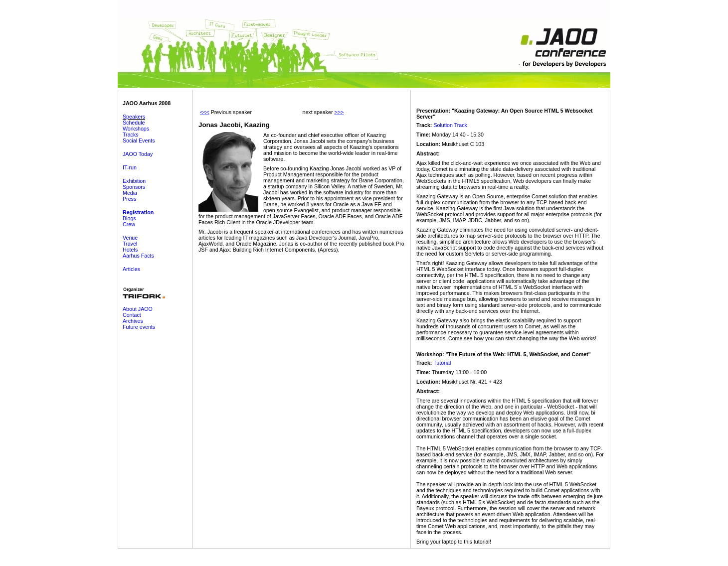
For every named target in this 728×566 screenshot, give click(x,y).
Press (129, 199)
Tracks (131, 135)
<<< (205, 112)
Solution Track (450, 125)
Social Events (139, 141)
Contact (132, 315)
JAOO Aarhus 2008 (147, 103)
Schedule (134, 123)
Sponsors (134, 187)
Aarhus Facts (138, 256)
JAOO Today (138, 154)
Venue (130, 238)
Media (130, 193)
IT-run (130, 167)
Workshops (136, 129)
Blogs (129, 218)
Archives (133, 321)
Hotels (130, 250)
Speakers (134, 117)
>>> (339, 112)
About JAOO (138, 309)
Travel (130, 244)
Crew (129, 224)
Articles (131, 269)
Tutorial (442, 363)
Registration (138, 212)
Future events (139, 327)
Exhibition (134, 181)
